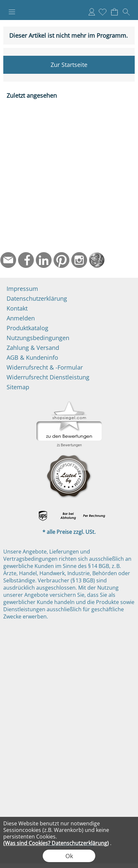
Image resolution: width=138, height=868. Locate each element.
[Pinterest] (61, 260)
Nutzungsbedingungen (38, 338)
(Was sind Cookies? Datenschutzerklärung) (56, 843)
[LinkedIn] (44, 260)
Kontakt (17, 308)
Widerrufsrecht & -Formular (45, 367)
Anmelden (92, 12)
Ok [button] (69, 856)
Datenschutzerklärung (37, 298)
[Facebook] (26, 260)
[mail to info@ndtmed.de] (8, 260)
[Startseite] (97, 260)
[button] (12, 12)
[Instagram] (79, 260)
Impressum (22, 289)
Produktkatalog (27, 328)
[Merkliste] (103, 12)
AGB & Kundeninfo (32, 357)
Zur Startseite (69, 65)
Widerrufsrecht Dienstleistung (48, 377)
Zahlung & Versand (33, 348)
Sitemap (18, 387)
